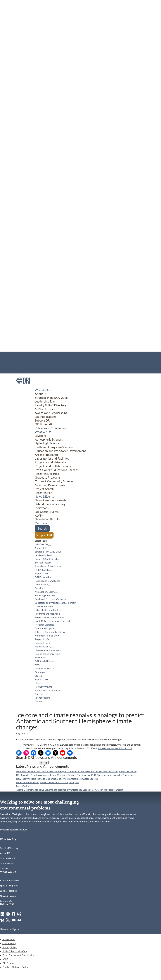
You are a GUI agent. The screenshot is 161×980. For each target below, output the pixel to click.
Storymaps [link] (42, 508)
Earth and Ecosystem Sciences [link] (54, 447)
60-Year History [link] (45, 409)
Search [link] (42, 528)
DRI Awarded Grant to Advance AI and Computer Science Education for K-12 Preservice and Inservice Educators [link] (75, 775)
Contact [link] (20, 372)
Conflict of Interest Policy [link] (15, 967)
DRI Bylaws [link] (8, 963)
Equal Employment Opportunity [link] (18, 955)
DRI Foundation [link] (45, 424)
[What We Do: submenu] (50, 585)
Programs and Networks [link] (50, 462)
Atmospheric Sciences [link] (49, 439)
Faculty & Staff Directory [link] (29, 361)
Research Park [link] (44, 493)
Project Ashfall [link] (44, 489)
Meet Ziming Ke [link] (25, 786)
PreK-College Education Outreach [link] (57, 470)
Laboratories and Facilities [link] (52, 458)
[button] (44, 763)
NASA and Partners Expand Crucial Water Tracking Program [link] (47, 782)
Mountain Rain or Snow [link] (50, 485)
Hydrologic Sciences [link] (48, 443)
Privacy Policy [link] (10, 947)
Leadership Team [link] (46, 401)
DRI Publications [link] (46, 417)
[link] (23, 387)
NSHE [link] (5, 959)
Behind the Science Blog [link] (50, 504)
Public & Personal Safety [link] (15, 951)
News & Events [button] (44, 496)
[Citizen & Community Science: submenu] (138, 538)
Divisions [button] (41, 436)
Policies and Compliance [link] (50, 428)
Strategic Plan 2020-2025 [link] (51, 398)
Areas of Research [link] (46, 455)
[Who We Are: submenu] (50, 545)
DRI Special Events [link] (47, 512)
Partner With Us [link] (24, 357)
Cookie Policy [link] (9, 943)
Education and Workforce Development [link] (60, 451)
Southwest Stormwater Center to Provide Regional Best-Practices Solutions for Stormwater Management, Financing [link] (77, 771)
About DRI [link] (42, 394)
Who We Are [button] (43, 390)
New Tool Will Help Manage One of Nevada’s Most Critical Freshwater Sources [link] (57, 779)
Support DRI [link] (43, 420)
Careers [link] (20, 364)
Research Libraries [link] (47, 474)
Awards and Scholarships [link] (51, 413)
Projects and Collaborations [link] (53, 466)
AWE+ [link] (39, 515)
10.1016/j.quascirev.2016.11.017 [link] (115, 748)
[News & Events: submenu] (52, 647)
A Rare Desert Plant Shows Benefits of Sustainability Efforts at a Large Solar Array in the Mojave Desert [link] (70, 790)
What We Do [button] (43, 432)
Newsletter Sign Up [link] (47, 519)
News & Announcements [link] (51, 500)
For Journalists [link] (23, 368)
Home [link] (19, 353)
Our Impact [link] (42, 523)
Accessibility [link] (9, 939)
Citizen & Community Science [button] (54, 481)
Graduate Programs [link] (48, 477)
